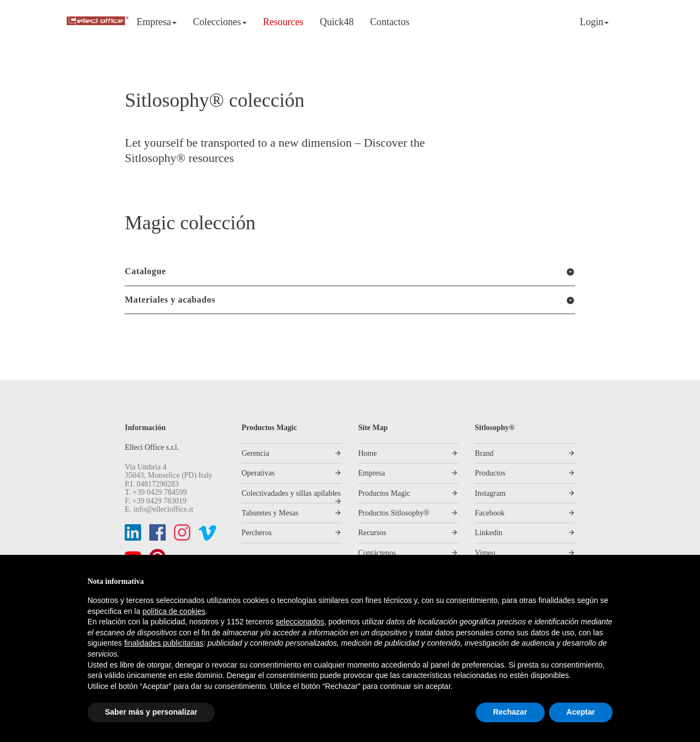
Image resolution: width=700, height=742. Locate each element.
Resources (283, 22)
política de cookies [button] (174, 611)
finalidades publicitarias (164, 643)
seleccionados (300, 622)
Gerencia (256, 453)
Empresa (157, 22)
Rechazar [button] (510, 712)
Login (594, 22)
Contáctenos (377, 553)
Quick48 (337, 22)
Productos (490, 473)
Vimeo (485, 553)
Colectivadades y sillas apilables (291, 493)
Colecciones (220, 22)
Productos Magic (384, 493)
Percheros (257, 533)
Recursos (372, 533)
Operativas (258, 473)
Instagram (490, 493)
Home (367, 453)
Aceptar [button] (581, 712)
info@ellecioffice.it (163, 509)
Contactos (390, 22)
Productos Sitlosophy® (394, 513)
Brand (484, 453)
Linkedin (489, 533)
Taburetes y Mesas (270, 513)
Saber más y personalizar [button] (151, 712)
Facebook (489, 513)
